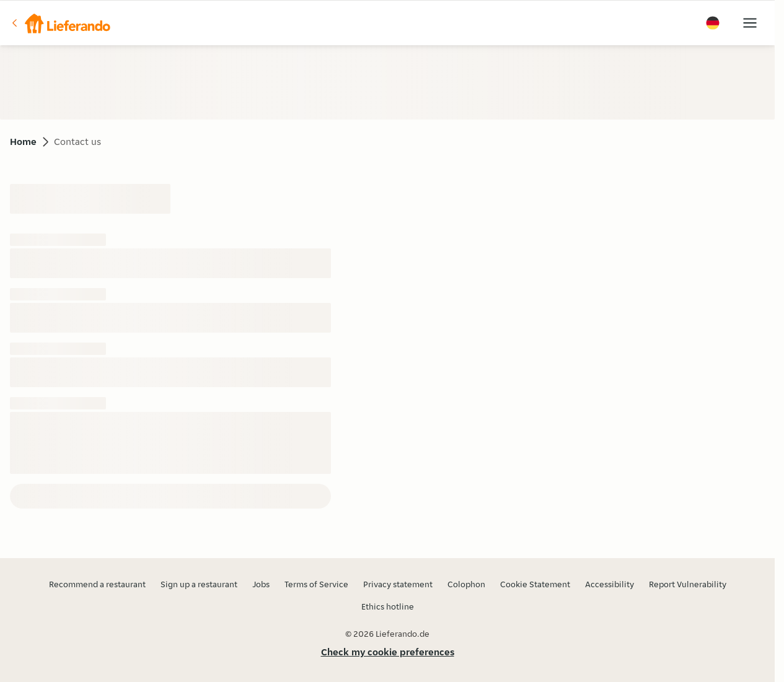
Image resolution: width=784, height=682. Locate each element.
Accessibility (610, 584)
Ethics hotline (388, 606)
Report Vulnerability (688, 584)
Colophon (466, 584)
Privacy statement (398, 584)
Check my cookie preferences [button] (388, 652)
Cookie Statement (535, 584)
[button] (60, 23)
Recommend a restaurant (97, 584)
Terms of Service (316, 584)
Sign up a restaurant (199, 584)
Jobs (261, 584)
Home (23, 142)
